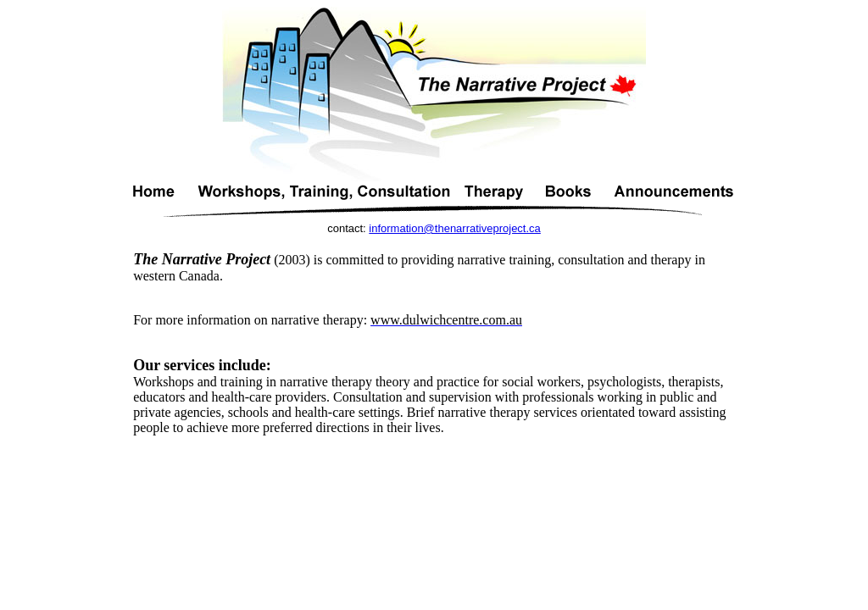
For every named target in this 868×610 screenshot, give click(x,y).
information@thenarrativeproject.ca (455, 228)
